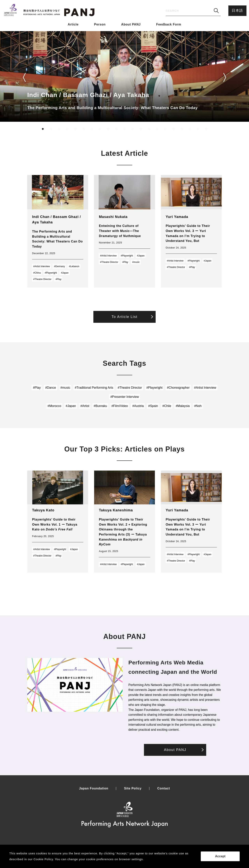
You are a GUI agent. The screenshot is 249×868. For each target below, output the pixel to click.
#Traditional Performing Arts (94, 388)
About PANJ (131, 24)
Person (100, 24)
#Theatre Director (42, 279)
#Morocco (54, 406)
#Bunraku (100, 406)
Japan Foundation (94, 788)
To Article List (124, 317)
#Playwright (51, 273)
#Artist (85, 406)
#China (37, 273)
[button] (24, 77)
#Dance (50, 388)
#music (136, 262)
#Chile (167, 406)
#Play (58, 279)
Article (73, 24)
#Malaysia (183, 406)
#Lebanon (74, 266)
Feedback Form (169, 24)
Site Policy (133, 788)
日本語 (237, 10)
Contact (164, 788)
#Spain (153, 406)
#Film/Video (120, 406)
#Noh (198, 406)
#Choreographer (178, 388)
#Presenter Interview (125, 397)
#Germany (59, 266)
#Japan (65, 273)
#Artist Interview (42, 266)
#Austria (138, 406)
